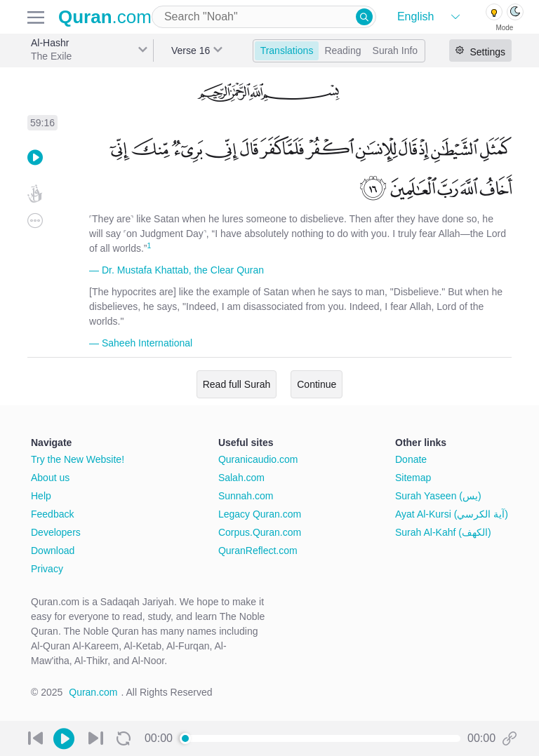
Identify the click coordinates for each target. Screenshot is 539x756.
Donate (411, 459)
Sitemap (413, 478)
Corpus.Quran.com (260, 532)
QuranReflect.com (258, 551)
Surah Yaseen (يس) (438, 496)
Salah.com (241, 478)
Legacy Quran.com (260, 514)
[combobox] (264, 17)
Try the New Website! (78, 459)
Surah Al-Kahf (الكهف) (443, 532)
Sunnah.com (246, 496)
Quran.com (93, 692)
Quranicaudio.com (258, 459)
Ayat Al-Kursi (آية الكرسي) (452, 514)
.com (105, 17)
